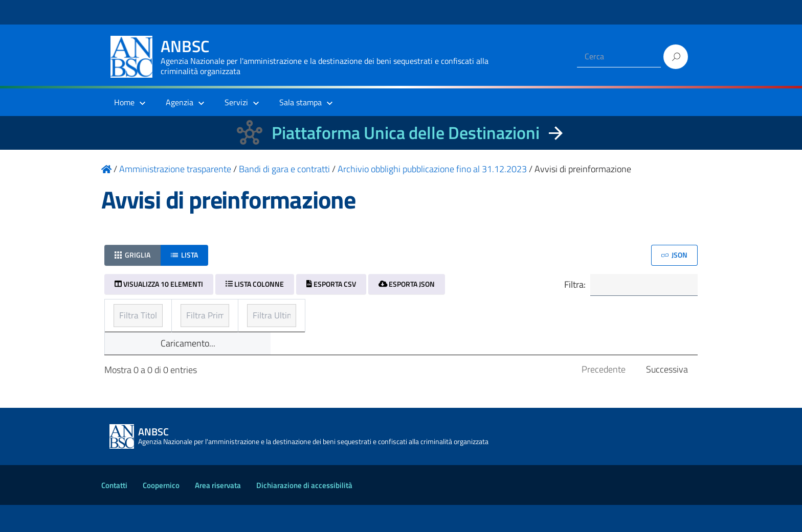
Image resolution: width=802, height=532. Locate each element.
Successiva (667, 396)
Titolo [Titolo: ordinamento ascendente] (126, 313)
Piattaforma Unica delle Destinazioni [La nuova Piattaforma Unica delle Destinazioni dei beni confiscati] (406, 133)
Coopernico (161, 512)
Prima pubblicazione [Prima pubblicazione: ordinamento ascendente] (353, 313)
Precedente (604, 396)
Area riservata (218, 512)
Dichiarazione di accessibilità (304, 512)
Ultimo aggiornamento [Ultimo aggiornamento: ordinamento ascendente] (557, 313)
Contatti (114, 512)
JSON (674, 255)
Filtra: (630, 285)
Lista (184, 255)
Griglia (132, 255)
